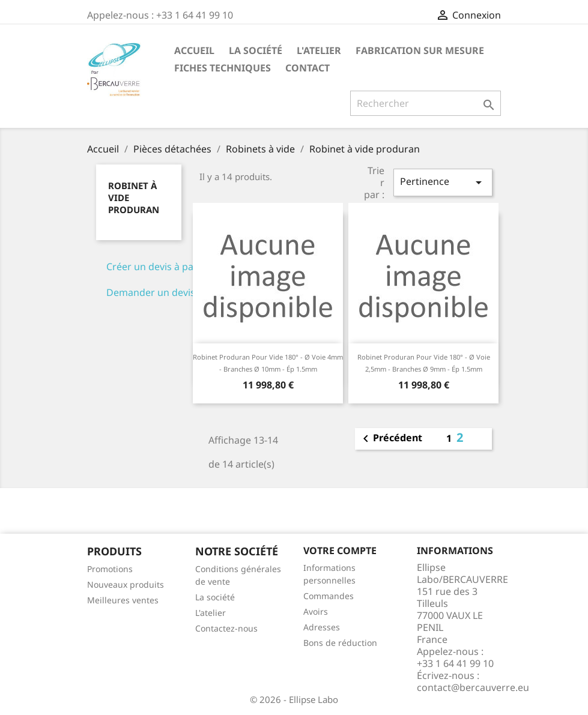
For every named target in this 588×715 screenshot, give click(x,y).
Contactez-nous (226, 628)
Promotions (110, 569)
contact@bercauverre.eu (473, 687)
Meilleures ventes (123, 600)
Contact (308, 68)
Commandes (329, 596)
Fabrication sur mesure (420, 50)
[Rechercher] (426, 103)
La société (256, 50)
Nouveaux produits (126, 584)
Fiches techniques (223, 68)
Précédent (390, 439)
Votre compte (340, 551)
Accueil (194, 50)
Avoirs (316, 611)
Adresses (322, 627)
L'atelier (319, 50)
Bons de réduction (340, 643)
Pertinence (443, 182)
